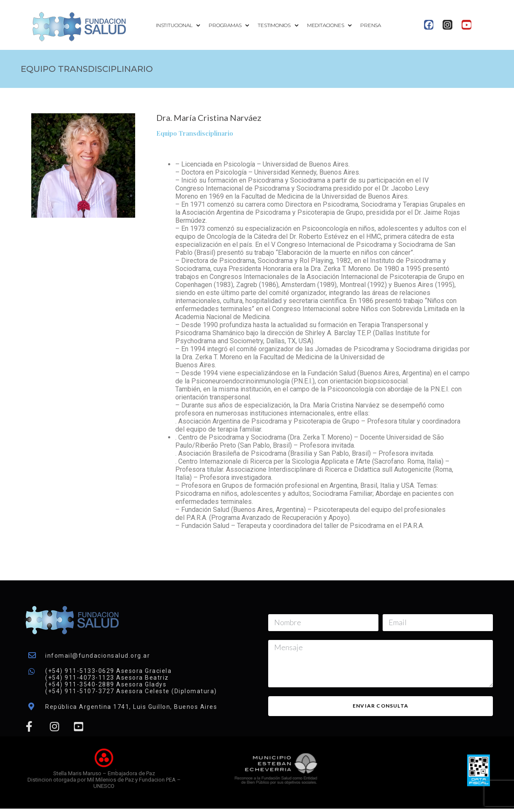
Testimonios (278, 26)
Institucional (178, 26)
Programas (229, 26)
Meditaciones (329, 26)
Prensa (371, 25)
